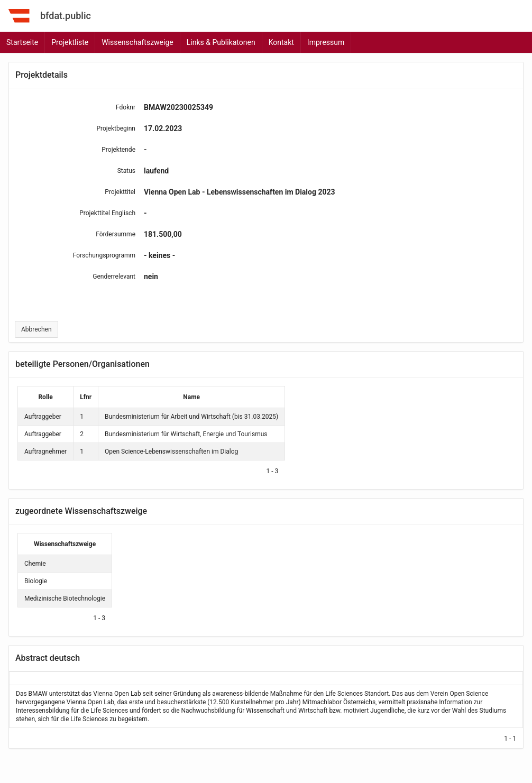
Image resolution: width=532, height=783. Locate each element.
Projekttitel (120, 192)
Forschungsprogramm (104, 255)
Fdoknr (126, 107)
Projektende (118, 150)
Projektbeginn (116, 128)
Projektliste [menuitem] (70, 42)
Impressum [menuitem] (326, 42)
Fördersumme (116, 234)
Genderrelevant (114, 277)
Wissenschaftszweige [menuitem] (137, 42)
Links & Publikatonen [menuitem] (221, 42)
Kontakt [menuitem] (281, 42)
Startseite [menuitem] (22, 42)
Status (126, 171)
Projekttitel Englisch (107, 213)
